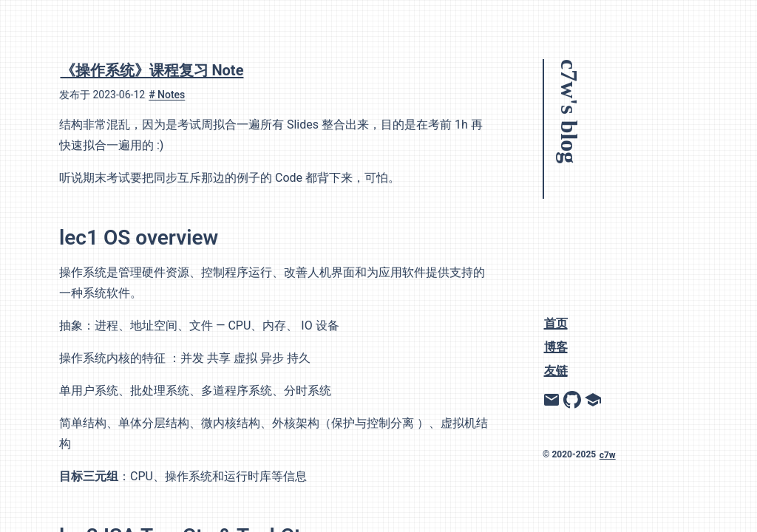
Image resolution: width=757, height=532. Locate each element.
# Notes (167, 95)
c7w (608, 454)
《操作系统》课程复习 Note (152, 70)
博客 (556, 346)
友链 (556, 370)
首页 (556, 323)
